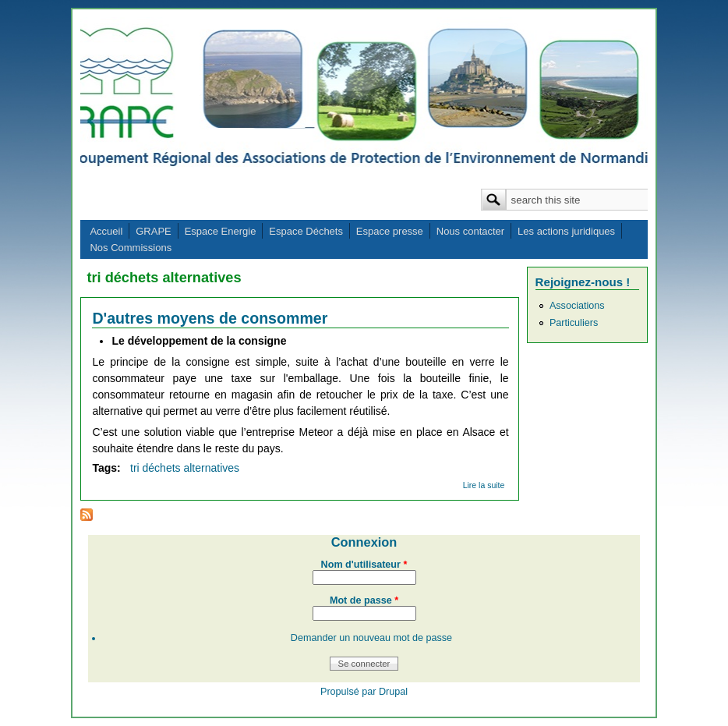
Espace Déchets (306, 231)
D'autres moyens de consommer (210, 318)
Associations (577, 306)
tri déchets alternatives (185, 468)
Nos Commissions (131, 248)
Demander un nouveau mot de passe (371, 638)
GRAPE (154, 231)
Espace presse (390, 231)
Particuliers (574, 323)
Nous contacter (470, 231)
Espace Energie (221, 231)
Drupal (393, 692)
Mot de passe (364, 600)
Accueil (106, 231)
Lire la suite (484, 485)
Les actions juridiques (566, 231)
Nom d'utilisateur (364, 565)
